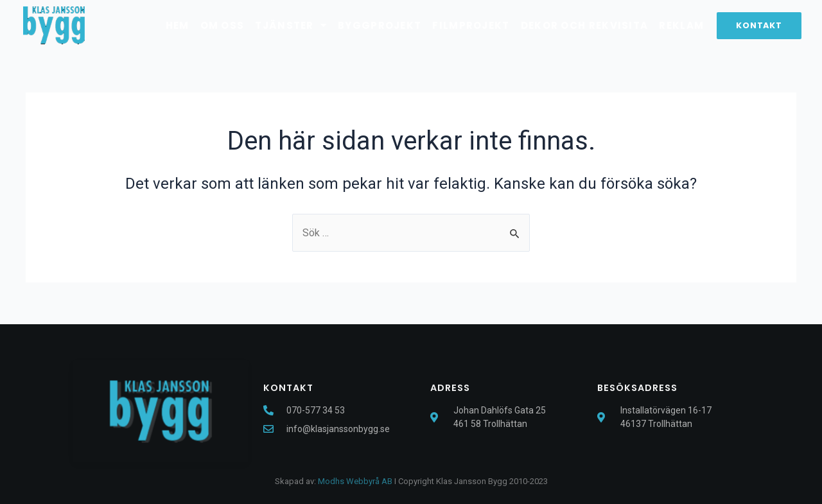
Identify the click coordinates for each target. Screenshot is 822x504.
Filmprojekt (471, 25)
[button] (759, 26)
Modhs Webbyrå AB (355, 481)
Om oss (223, 25)
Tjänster (291, 25)
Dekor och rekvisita (585, 25)
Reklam (681, 25)
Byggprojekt (380, 25)
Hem (178, 25)
